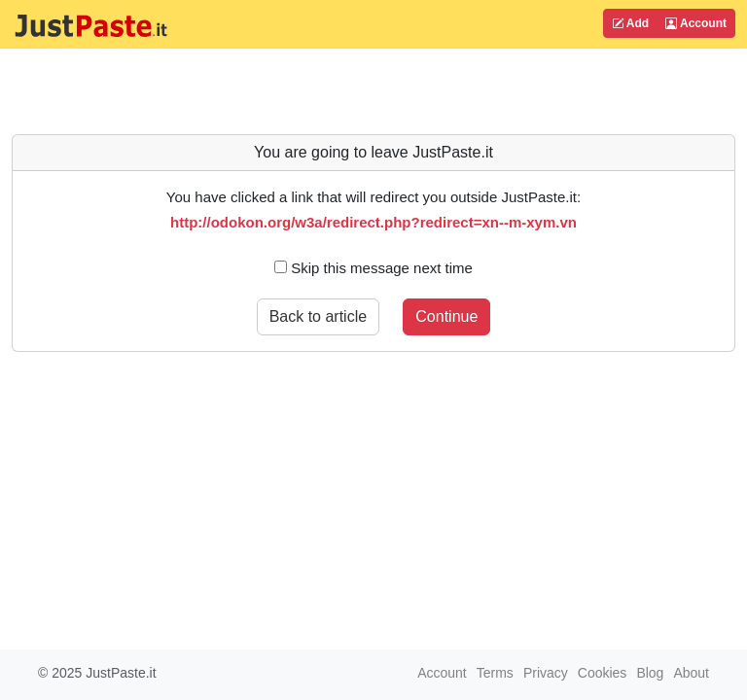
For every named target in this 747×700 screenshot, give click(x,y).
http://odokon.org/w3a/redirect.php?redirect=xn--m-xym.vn (373, 222)
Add (630, 23)
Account (696, 23)
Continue (446, 316)
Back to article (318, 316)
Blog (650, 673)
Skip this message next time (373, 268)
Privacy (546, 673)
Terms (495, 673)
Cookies (603, 673)
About (691, 673)
